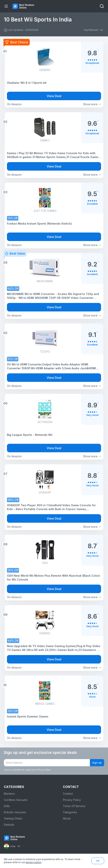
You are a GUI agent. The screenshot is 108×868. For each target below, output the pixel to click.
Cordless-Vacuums (16, 800)
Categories (70, 812)
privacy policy (33, 862)
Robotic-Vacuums (15, 812)
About (67, 818)
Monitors (9, 794)
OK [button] (98, 861)
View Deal (54, 96)
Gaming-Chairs (13, 818)
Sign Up (97, 763)
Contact (68, 794)
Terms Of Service (74, 806)
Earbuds (9, 825)
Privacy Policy (72, 800)
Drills (7, 806)
